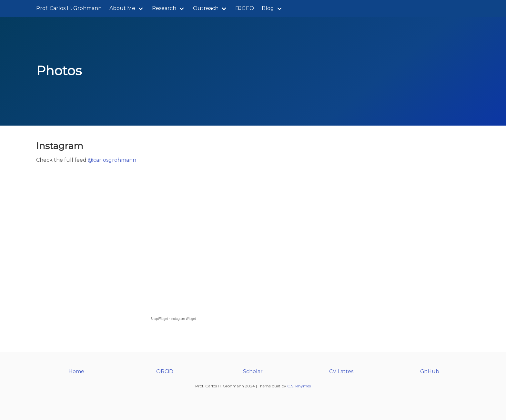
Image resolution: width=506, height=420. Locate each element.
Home (76, 371)
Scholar (253, 371)
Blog (268, 8)
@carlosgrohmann (112, 160)
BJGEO (245, 8)
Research (164, 8)
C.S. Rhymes (299, 386)
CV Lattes (341, 371)
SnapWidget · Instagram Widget (173, 319)
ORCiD (165, 371)
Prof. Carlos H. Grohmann (69, 8)
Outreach (206, 8)
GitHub (430, 371)
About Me (122, 8)
